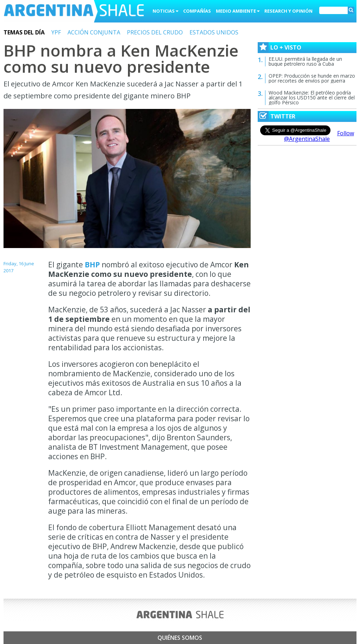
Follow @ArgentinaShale (319, 136)
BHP (92, 265)
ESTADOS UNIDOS (214, 32)
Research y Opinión (288, 11)
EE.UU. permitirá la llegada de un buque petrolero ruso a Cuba (305, 61)
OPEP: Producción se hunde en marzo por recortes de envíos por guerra (312, 78)
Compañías (197, 11)
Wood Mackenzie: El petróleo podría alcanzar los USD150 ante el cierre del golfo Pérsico (312, 97)
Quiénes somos (180, 638)
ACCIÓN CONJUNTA (94, 32)
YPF (56, 32)
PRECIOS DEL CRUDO (155, 32)
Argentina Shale (74, 12)
